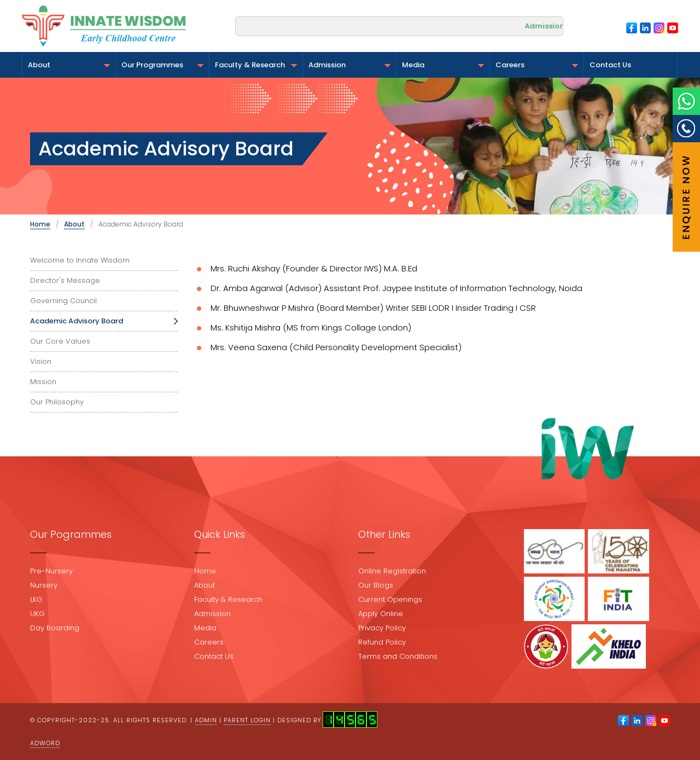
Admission (349, 65)
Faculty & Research (256, 65)
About (69, 65)
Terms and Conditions (398, 656)
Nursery (44, 585)
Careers (536, 65)
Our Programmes (162, 65)
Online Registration (392, 571)
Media (443, 65)
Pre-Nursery (51, 571)
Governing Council (63, 301)
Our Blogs (376, 585)
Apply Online (381, 614)
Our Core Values (60, 341)
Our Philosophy (57, 402)
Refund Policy (382, 642)
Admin (206, 720)
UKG (37, 614)
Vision (41, 361)
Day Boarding (55, 628)
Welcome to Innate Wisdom (80, 260)
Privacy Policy (382, 628)
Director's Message (65, 280)
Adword (45, 743)
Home (40, 224)
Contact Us (610, 65)
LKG (36, 599)
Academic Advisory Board (77, 321)
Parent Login (247, 720)
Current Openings (390, 599)
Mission (43, 382)
